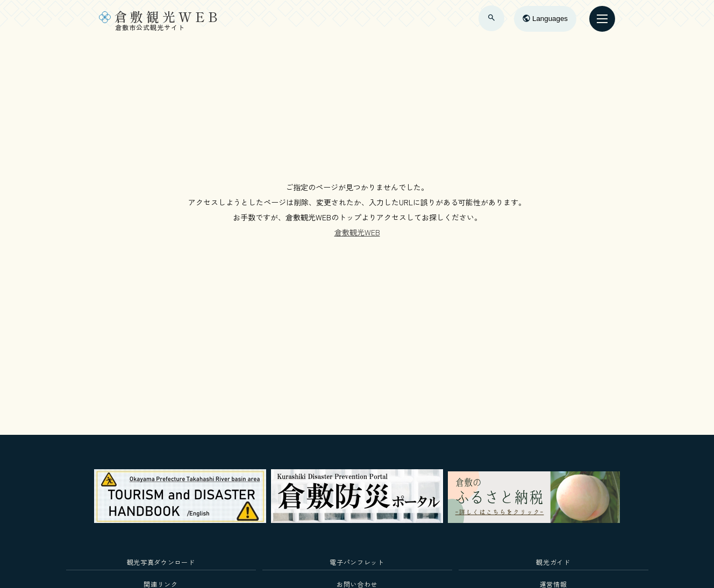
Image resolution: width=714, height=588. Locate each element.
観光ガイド (553, 562)
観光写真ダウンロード (161, 562)
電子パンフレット (357, 562)
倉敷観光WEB (357, 232)
